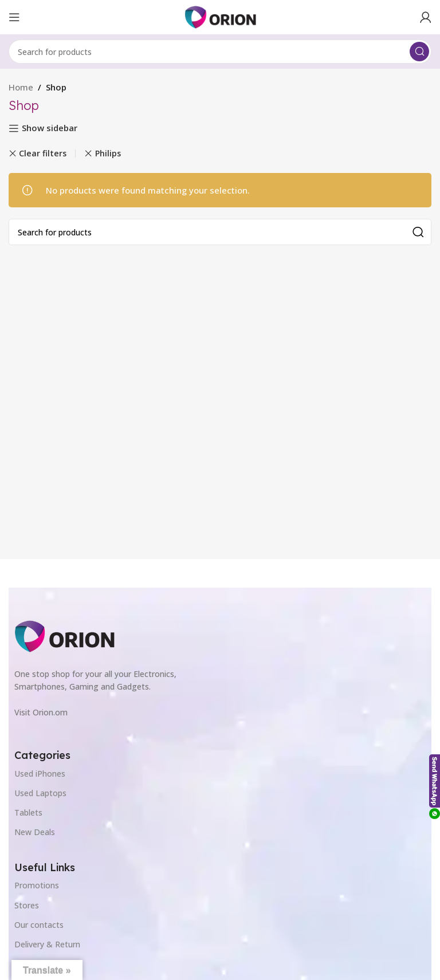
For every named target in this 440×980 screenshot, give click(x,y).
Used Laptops (40, 793)
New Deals (35, 832)
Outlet (26, 964)
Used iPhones (40, 774)
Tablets (28, 812)
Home (21, 87)
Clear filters (43, 154)
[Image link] (64, 635)
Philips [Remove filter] (108, 153)
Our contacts (39, 925)
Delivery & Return (47, 944)
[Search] (220, 52)
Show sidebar (50, 128)
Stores (27, 905)
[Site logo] (220, 16)
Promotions (37, 885)
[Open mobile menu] (14, 17)
